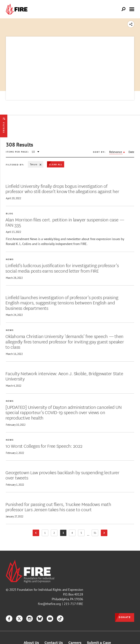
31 (96, 534)
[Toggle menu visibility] (132, 9)
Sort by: (99, 152)
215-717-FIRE (73, 604)
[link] (17, 9)
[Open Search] (124, 9)
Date (131, 152)
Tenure (36, 164)
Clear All (56, 164)
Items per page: (17, 152)
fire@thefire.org (49, 604)
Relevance (116, 152)
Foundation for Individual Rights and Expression (50, 590)
